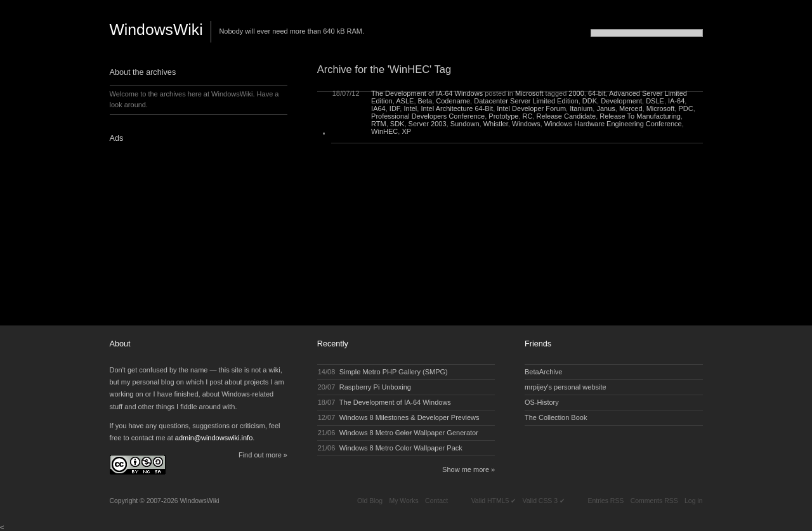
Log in (693, 501)
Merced (631, 108)
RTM (379, 124)
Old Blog (370, 501)
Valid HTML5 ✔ (494, 501)
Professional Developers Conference (428, 116)
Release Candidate (566, 116)
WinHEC (384, 131)
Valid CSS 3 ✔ (544, 501)
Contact (436, 501)
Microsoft (529, 93)
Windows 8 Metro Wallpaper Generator (409, 433)
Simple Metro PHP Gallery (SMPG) (394, 372)
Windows (526, 124)
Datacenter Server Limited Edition (526, 101)
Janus (606, 108)
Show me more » (468, 469)
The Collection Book (556, 417)
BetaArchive (543, 372)
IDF (395, 108)
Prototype (503, 116)
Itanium (581, 108)
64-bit (597, 93)
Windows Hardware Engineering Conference (613, 124)
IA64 (378, 108)
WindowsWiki (156, 29)
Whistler (496, 124)
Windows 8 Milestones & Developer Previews (409, 417)
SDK (397, 124)
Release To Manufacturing (640, 116)
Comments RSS (654, 501)
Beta (425, 101)
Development (621, 101)
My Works (403, 501)
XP (406, 131)
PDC (685, 108)
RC (528, 116)
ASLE (405, 101)
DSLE (655, 101)
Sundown (465, 124)
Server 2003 (428, 124)
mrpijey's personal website (566, 387)
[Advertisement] (189, 230)
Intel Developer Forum (531, 108)
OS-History (542, 402)
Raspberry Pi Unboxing (375, 387)
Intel (410, 108)
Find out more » (263, 455)
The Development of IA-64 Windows (427, 93)
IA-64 (676, 101)
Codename (453, 101)
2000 (576, 93)
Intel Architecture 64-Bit (457, 108)
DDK (590, 101)
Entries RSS (606, 501)
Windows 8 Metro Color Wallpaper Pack (401, 448)
